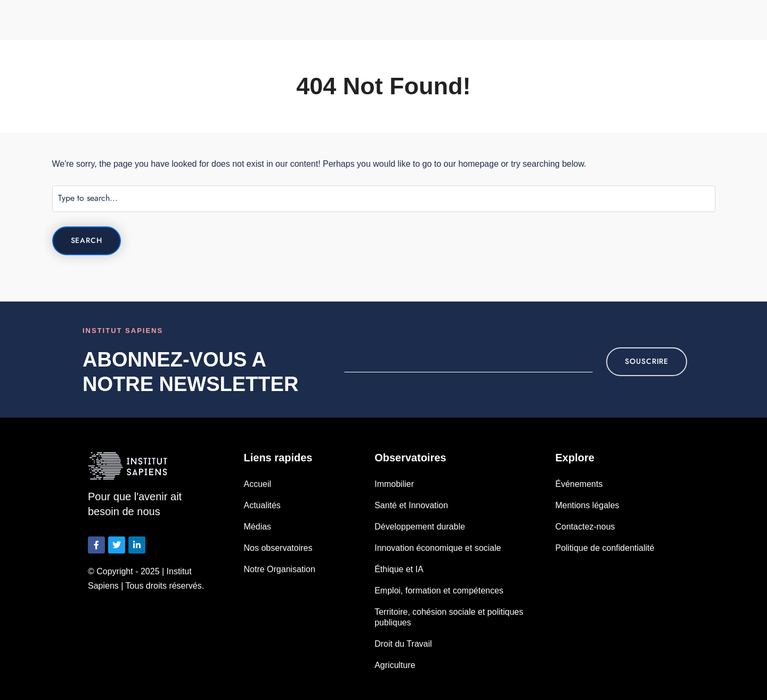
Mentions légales (587, 505)
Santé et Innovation (411, 505)
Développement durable (420, 527)
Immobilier (394, 484)
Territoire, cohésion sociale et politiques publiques (449, 617)
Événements (579, 484)
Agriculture (395, 665)
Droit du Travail (403, 644)
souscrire (647, 361)
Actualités (262, 505)
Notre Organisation (280, 569)
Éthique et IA (399, 569)
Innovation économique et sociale (438, 548)
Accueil (258, 484)
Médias (258, 527)
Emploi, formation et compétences (439, 591)
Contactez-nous (585, 527)
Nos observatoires (278, 548)
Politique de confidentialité (605, 548)
